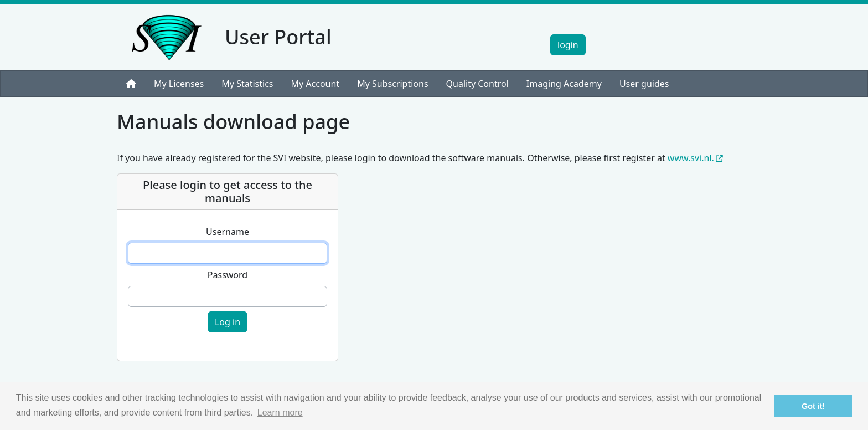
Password (228, 275)
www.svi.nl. (695, 158)
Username (228, 232)
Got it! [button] (813, 406)
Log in (228, 322)
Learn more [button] (280, 413)
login (568, 45)
